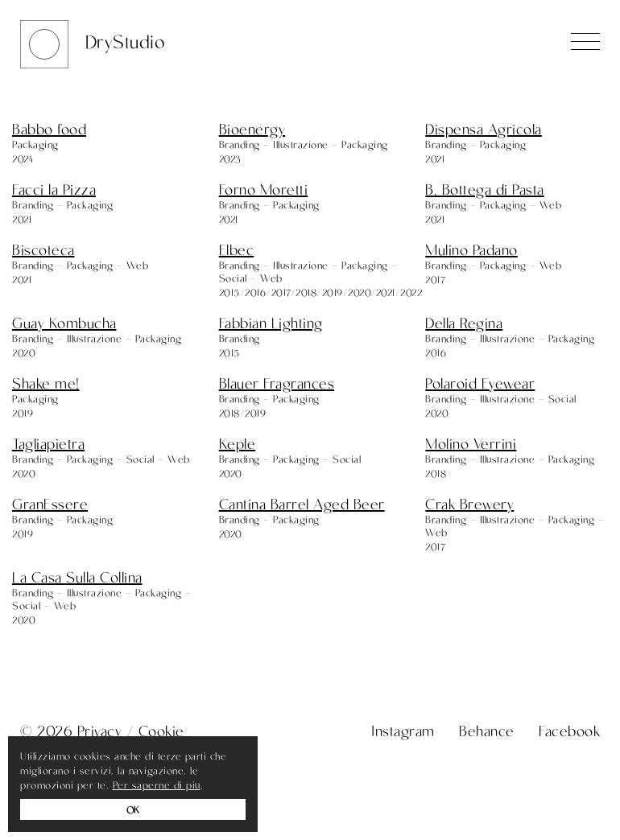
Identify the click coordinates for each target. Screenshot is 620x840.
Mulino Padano (471, 249)
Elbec (237, 249)
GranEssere (50, 504)
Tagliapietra (48, 443)
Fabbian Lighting (271, 323)
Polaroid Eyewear (480, 383)
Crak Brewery (469, 504)
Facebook (569, 731)
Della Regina (464, 323)
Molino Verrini (471, 443)
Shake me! (46, 383)
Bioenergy (252, 129)
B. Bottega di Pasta (485, 189)
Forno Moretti (264, 189)
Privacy (100, 731)
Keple (238, 443)
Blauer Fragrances (277, 383)
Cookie (161, 731)
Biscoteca (43, 249)
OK (133, 809)
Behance (487, 731)
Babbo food (49, 129)
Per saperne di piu (157, 784)
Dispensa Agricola (484, 129)
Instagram (403, 731)
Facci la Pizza (54, 189)
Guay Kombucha (64, 323)
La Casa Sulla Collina (77, 577)
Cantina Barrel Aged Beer (302, 504)
